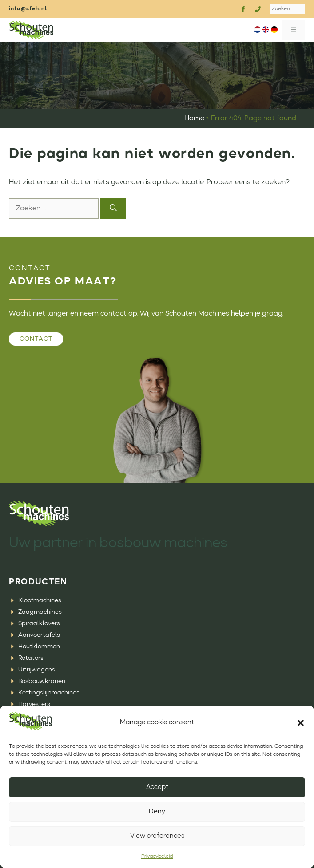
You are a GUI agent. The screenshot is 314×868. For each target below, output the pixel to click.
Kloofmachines (40, 600)
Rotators (31, 658)
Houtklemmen (39, 647)
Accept (157, 787)
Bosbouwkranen (42, 681)
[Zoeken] (113, 209)
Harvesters (34, 704)
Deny (157, 812)
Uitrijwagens (37, 670)
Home (194, 118)
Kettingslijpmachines (49, 693)
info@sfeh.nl (28, 9)
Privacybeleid (157, 856)
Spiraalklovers (39, 623)
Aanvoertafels (39, 635)
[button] (301, 723)
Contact (36, 339)
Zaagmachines (40, 612)
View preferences (157, 836)
